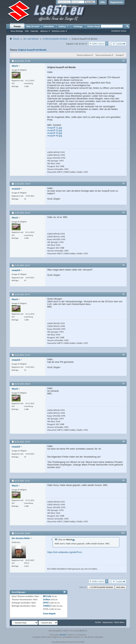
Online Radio (94, 26)
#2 (124, 183)
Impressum (108, 622)
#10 (123, 533)
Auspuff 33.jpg (55, 133)
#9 (124, 480)
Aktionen (44, 31)
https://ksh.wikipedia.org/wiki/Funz (65, 552)
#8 (124, 441)
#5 (124, 294)
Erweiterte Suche (119, 31)
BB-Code (47, 596)
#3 (124, 212)
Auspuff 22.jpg (55, 130)
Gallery (64, 26)
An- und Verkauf (31, 39)
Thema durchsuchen (104, 55)
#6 (124, 355)
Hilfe (103, 2)
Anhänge (78, 26)
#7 (124, 384)
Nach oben (121, 587)
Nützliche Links (58, 31)
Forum (17, 26)
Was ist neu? (33, 26)
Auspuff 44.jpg (55, 136)
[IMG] (46, 603)
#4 (124, 265)
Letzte (121, 44)
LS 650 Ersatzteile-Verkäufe (55, 39)
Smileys (47, 599)
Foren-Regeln (49, 614)
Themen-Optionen (84, 55)
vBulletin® (63, 635)
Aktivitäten (49, 26)
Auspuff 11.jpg (55, 128)
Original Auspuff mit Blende (32, 50)
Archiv (98, 622)
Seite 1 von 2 (98, 43)
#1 (124, 61)
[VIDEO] (47, 606)
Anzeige (119, 55)
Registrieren (117, 2)
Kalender (34, 31)
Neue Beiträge (17, 31)
